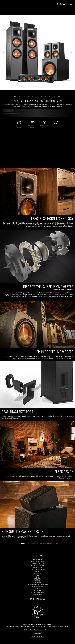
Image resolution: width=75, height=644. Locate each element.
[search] (67, 4)
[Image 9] (50, 96)
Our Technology (37, 587)
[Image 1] (15, 96)
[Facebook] (34, 599)
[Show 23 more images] (60, 96)
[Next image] (71, 52)
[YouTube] (41, 599)
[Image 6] (37, 96)
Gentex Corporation (52, 626)
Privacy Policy (37, 591)
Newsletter (37, 579)
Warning (37, 633)
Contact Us (38, 573)
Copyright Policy (38, 595)
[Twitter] (31, 599)
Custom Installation (38, 563)
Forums (37, 581)
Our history (37, 583)
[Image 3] (24, 96)
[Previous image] (4, 52)
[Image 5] (33, 96)
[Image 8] (46, 96)
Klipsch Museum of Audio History (37, 585)
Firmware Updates (38, 567)
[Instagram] (38, 599)
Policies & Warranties (37, 593)
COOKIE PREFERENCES (37, 637)
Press (38, 575)
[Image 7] (41, 96)
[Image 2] (20, 96)
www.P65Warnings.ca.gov (51, 544)
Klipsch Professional (38, 561)
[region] (37, 52)
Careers (38, 589)
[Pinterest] (44, 599)
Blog (38, 577)
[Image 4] (28, 96)
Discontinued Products (38, 569)
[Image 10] (54, 96)
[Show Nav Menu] (71, 4)
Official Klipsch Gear (38, 565)
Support (37, 571)
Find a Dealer (38, 559)
